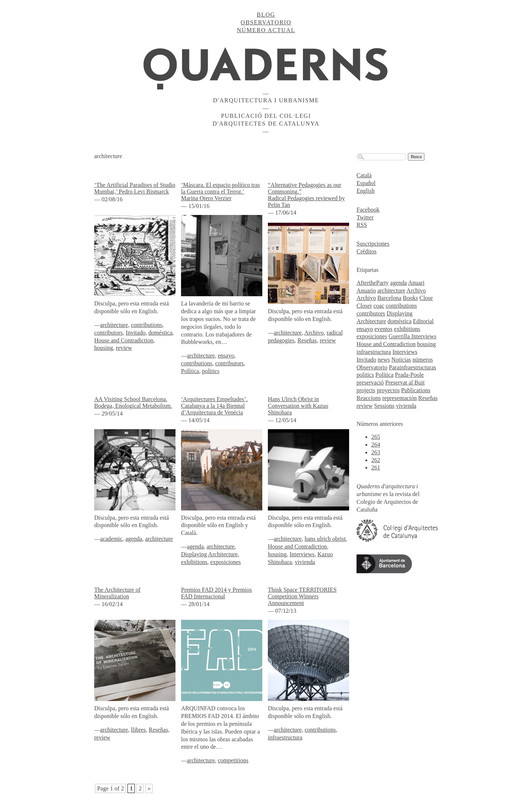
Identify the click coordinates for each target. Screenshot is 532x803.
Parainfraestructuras (413, 367)
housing (104, 348)
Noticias (401, 360)
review (124, 348)
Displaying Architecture (209, 554)
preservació (370, 382)
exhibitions (194, 562)
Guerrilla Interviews (412, 336)
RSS (362, 225)
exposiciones (226, 562)
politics (211, 371)
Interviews (302, 554)
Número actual (266, 30)
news (384, 360)
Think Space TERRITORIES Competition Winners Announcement (302, 596)
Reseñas (307, 340)
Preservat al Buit (405, 382)
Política (190, 371)
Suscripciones (373, 244)
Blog (266, 15)
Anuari (416, 283)
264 (376, 445)
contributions (147, 325)
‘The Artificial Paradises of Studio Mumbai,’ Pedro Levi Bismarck (135, 188)
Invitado (135, 333)
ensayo (226, 356)
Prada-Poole (409, 375)
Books (410, 298)
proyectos (388, 390)
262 (376, 460)
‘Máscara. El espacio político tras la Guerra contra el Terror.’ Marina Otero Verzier (221, 192)
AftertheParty (373, 283)
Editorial (423, 321)
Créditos (366, 251)
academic (111, 539)
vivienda (305, 562)
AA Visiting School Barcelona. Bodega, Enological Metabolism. (133, 402)
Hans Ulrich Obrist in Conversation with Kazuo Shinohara (298, 406)
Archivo (314, 333)
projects (366, 390)
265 (376, 437)
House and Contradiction (124, 340)
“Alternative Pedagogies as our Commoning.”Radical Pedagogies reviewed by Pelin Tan (306, 195)
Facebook (368, 210)
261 (376, 467)
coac (379, 306)
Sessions (384, 406)
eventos (383, 329)
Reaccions (369, 398)
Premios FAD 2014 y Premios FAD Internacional (216, 593)
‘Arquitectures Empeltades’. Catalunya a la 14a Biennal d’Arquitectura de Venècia (214, 406)
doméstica (161, 333)
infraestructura (285, 737)
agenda (134, 539)
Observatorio (266, 22)
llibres (139, 730)
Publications (416, 390)
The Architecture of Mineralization (117, 593)
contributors (108, 333)
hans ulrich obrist (325, 539)
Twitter (365, 217)
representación (400, 398)
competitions (233, 760)
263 (376, 452)
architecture (114, 325)
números (423, 360)
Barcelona (389, 298)
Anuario (366, 291)
